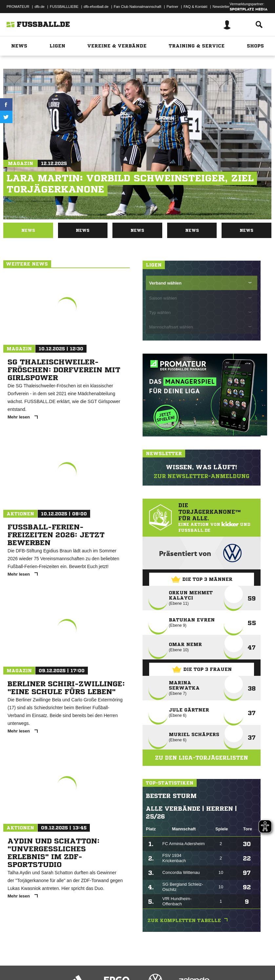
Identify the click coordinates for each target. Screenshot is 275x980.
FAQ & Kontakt (196, 7)
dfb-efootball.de (96, 7)
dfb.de (39, 7)
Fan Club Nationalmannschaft (137, 7)
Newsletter (221, 7)
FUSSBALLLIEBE (64, 7)
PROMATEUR (18, 7)
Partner (172, 7)
